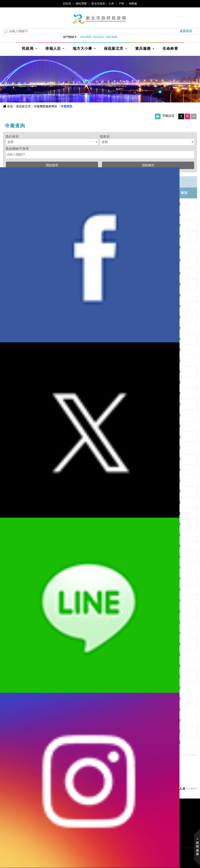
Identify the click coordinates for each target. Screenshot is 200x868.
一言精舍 (53, 215)
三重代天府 (54, 491)
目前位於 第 (48, 774)
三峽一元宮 (54, 600)
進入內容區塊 (10, 4)
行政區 (14, 137)
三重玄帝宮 (54, 502)
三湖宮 (51, 720)
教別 (106, 137)
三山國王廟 (54, 404)
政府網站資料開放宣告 (157, 830)
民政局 (28, 49)
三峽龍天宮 (54, 688)
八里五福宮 (54, 328)
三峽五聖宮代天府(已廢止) (65, 622)
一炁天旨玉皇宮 (58, 225)
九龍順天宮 (54, 306)
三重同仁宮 (54, 513)
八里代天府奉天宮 (59, 339)
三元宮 (51, 415)
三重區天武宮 (56, 557)
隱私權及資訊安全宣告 (119, 830)
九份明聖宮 (54, 274)
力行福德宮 (54, 382)
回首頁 (67, 4)
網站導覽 (81, 4)
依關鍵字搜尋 (19, 149)
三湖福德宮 (54, 731)
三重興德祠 (54, 568)
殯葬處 (133, 4)
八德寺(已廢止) (57, 372)
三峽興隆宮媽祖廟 (59, 677)
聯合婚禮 (112, 37)
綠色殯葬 (86, 37)
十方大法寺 (54, 393)
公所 (111, 4)
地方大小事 (82, 49)
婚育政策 (125, 37)
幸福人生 (53, 49)
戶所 (121, 4)
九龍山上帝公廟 (58, 295)
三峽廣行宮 (54, 655)
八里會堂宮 (54, 361)
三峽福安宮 (54, 644)
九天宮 (51, 247)
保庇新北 (99, 37)
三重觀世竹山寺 (58, 590)
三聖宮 (51, 742)
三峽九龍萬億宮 (58, 611)
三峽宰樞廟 (54, 633)
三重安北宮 (54, 524)
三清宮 (51, 709)
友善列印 (158, 116)
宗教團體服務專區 (46, 106)
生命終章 (170, 49)
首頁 (10, 106)
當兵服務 (143, 49)
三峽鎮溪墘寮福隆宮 (61, 699)
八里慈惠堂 (54, 350)
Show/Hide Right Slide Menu (197, 847)
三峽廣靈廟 (54, 666)
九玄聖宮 (53, 260)
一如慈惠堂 (54, 204)
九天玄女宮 (54, 236)
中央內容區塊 (15, 124)
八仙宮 (51, 317)
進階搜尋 (186, 31)
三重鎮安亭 (54, 579)
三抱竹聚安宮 (56, 459)
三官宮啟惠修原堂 (59, 437)
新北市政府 (98, 4)
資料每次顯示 (94, 774)
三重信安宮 (54, 546)
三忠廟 (51, 448)
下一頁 (91, 765)
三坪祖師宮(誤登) (59, 426)
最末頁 (109, 765)
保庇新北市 (114, 49)
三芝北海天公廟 (58, 470)
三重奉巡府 (54, 535)
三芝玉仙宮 (54, 481)
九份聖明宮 (54, 284)
